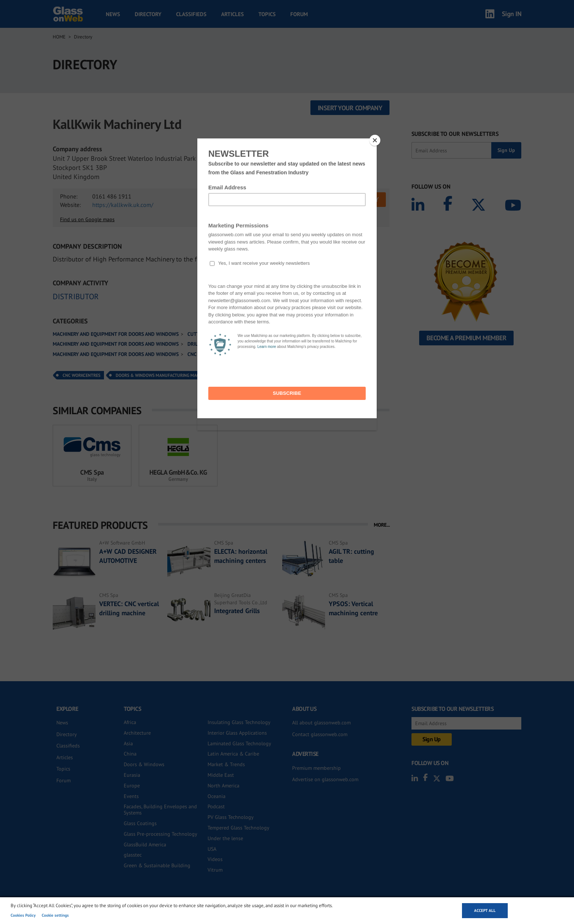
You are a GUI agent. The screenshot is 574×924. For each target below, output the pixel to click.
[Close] (375, 140)
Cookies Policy (23, 915)
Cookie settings (55, 915)
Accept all (485, 910)
